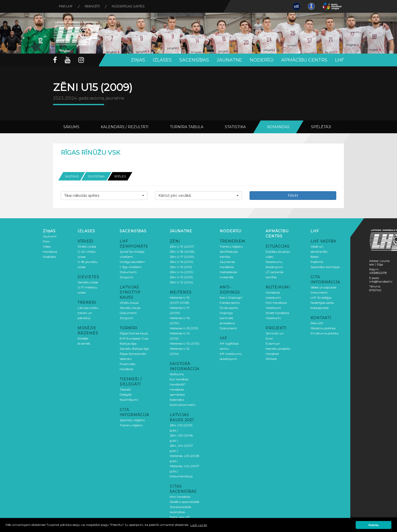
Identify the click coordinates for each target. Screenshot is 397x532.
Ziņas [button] (138, 60)
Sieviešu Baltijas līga (134, 348)
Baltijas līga (128, 343)
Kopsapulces (320, 307)
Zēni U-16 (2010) (182, 262)
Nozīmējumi (129, 399)
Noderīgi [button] (262, 60)
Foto (46, 241)
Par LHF (66, 6)
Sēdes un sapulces (323, 287)
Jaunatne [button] (229, 60)
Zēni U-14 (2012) (181, 272)
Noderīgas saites (130, 6)
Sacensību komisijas (325, 267)
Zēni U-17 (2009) (182, 256)
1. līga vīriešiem (131, 267)
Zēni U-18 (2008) (182, 251)
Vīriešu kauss (129, 302)
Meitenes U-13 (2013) (184, 343)
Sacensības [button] (194, 60)
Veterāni (126, 359)
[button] (104, 195)
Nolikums (177, 374)
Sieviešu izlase (88, 282)
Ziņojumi (126, 277)
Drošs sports (229, 307)
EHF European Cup (134, 338)
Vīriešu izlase (87, 246)
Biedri (315, 256)
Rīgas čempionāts (133, 353)
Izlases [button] (162, 60)
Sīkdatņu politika (323, 328)
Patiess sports (230, 302)
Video (47, 246)
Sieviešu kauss (130, 307)
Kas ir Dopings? (231, 297)
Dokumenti (128, 272)
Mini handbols (180, 496)
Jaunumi (50, 236)
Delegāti (126, 394)
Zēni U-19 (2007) (182, 246)
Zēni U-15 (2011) (181, 267)
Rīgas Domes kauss (134, 333)
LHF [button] (339, 60)
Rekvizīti (94, 6)
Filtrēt (293, 195)
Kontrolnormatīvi (183, 404)
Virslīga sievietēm (132, 262)
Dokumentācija (181, 476)
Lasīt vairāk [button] (199, 525)
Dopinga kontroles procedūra (227, 318)
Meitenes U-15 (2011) (184, 328)
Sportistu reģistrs (132, 420)
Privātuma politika (325, 333)
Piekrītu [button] (374, 525)
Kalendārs (177, 399)
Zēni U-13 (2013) (181, 277)
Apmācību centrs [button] (304, 60)
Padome (317, 262)
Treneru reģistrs (131, 425)
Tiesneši (125, 389)
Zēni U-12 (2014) (181, 282)
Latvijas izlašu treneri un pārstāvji (88, 313)
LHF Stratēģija (321, 297)
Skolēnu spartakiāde (184, 501)
